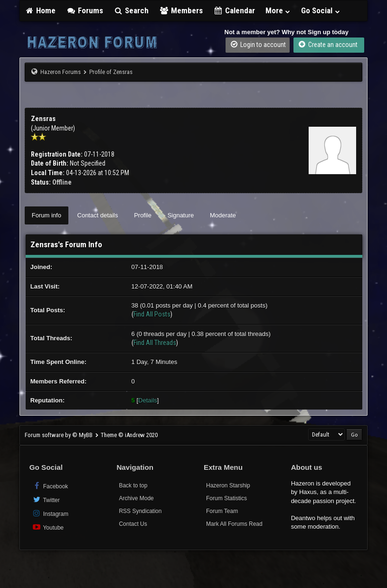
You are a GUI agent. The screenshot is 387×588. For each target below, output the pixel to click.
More (278, 10)
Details (148, 400)
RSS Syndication (140, 511)
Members (181, 10)
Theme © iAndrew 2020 (129, 435)
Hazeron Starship (228, 485)
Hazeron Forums (61, 72)
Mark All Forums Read (234, 524)
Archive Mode (136, 498)
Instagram (50, 513)
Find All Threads (155, 343)
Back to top (133, 485)
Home (40, 10)
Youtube (48, 527)
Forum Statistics (227, 498)
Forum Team (222, 511)
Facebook (50, 486)
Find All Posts (152, 314)
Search (131, 10)
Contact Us (133, 524)
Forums (85, 10)
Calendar (234, 10)
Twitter (46, 499)
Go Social (321, 10)
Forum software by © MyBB (59, 435)
